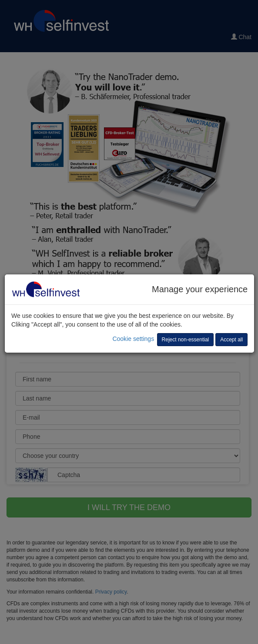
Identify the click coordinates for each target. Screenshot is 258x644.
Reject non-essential (186, 340)
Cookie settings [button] (133, 339)
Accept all (231, 340)
